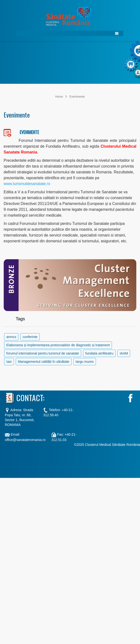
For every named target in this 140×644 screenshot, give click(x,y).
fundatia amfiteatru (99, 353)
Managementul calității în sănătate (44, 362)
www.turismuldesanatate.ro (27, 184)
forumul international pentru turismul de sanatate (43, 353)
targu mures (85, 362)
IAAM (124, 353)
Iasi (9, 362)
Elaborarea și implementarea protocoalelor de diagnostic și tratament (58, 345)
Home (59, 97)
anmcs (11, 337)
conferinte (30, 337)
